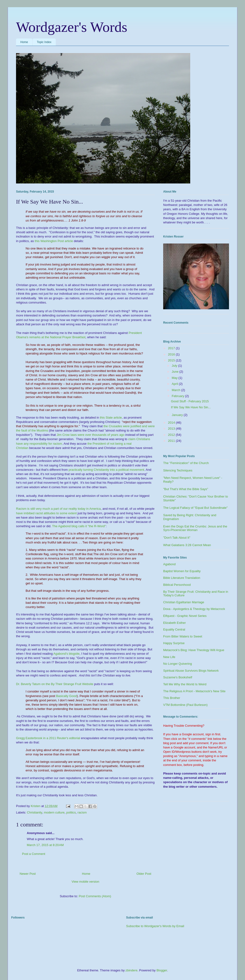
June (176, 372)
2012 (172, 435)
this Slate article (111, 418)
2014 (172, 423)
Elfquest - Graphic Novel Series (185, 616)
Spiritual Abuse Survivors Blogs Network (191, 671)
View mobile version (85, 882)
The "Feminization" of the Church (186, 463)
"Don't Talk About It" (177, 538)
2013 (172, 429)
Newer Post (28, 874)
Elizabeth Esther (175, 623)
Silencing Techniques (178, 470)
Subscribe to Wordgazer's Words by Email (155, 926)
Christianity (35, 812)
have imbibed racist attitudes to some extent (46, 513)
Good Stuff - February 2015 (190, 401)
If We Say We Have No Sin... (191, 407)
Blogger (162, 970)
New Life (169, 657)
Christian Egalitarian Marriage (184, 602)
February (178, 396)
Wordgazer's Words (72, 27)
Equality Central (174, 629)
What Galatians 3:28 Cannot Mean (187, 545)
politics (71, 812)
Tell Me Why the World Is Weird (185, 684)
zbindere (132, 970)
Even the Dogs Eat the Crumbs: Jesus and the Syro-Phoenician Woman (195, 528)
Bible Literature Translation (182, 578)
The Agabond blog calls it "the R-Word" (79, 526)
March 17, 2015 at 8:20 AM (45, 845)
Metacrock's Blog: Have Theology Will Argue (194, 650)
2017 (172, 348)
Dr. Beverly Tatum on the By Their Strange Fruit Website (55, 684)
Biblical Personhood (177, 585)
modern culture (54, 812)
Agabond (169, 564)
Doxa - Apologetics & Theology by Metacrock (194, 609)
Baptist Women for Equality (182, 571)
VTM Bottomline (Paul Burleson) (185, 705)
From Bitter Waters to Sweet (183, 636)
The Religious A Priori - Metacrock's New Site (194, 691)
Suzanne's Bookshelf (178, 677)
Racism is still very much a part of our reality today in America (58, 509)
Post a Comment (34, 854)
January (178, 415)
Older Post (144, 874)
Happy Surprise (174, 643)
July (175, 366)
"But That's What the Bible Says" (186, 489)
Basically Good (66, 696)
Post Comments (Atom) (95, 896)
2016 (172, 354)
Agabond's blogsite (66, 654)
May (175, 378)
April (175, 384)
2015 (172, 360)
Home (24, 42)
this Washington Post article (54, 241)
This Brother (172, 698)
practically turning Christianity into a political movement (106, 470)
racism (82, 812)
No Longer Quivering (178, 664)
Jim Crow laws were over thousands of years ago (91, 435)
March (177, 390)
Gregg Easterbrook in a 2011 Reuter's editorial (48, 738)
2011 (172, 441)
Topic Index (44, 42)
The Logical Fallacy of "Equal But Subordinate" (195, 508)
